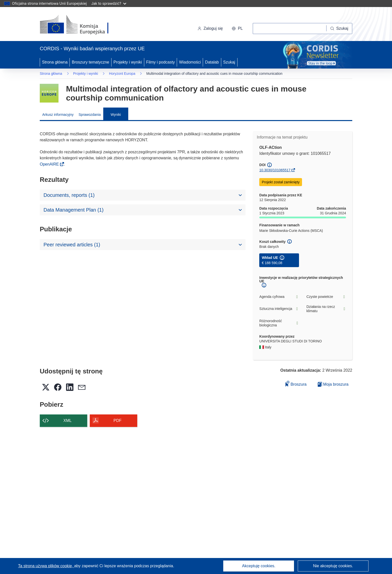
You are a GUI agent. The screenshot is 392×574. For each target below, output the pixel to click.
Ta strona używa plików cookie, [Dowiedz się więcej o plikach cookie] (46, 566)
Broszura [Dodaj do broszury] (296, 384)
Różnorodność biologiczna (279, 323)
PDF (117, 421)
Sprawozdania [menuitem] (90, 115)
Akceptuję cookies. (259, 566)
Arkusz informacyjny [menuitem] (58, 115)
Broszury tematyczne (90, 62)
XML (68, 421)
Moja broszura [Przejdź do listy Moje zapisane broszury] (333, 384)
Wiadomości (190, 62)
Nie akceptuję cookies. (333, 566)
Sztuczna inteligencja (279, 309)
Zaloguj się (210, 28)
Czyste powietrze (326, 297)
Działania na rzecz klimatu (326, 309)
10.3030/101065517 (275, 170)
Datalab (212, 62)
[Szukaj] (339, 29)
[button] (237, 29)
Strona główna (55, 62)
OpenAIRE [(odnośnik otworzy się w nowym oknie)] (50, 164)
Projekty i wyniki (128, 62)
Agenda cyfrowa (279, 297)
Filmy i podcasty (161, 62)
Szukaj (229, 62)
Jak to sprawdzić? (109, 3)
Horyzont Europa (122, 74)
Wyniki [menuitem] (116, 115)
